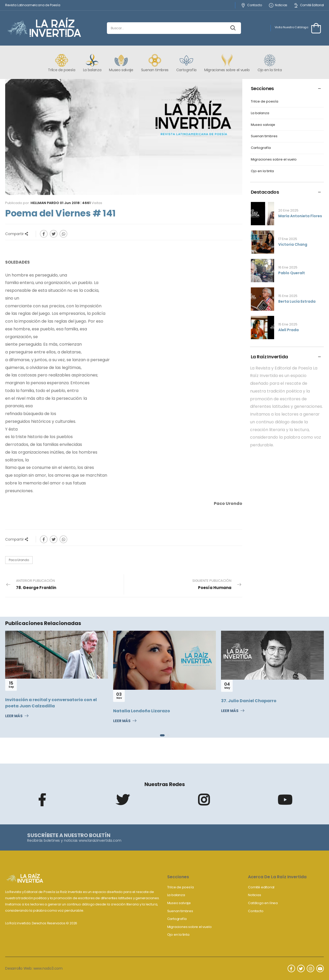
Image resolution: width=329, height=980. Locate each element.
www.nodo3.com (48, 968)
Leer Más (14, 716)
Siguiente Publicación (212, 584)
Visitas (92, 203)
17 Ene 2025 (288, 239)
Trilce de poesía (265, 102)
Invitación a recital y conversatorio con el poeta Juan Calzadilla (51, 703)
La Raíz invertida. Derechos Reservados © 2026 (41, 923)
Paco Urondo (19, 560)
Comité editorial (261, 887)
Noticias (278, 5)
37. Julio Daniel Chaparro (249, 701)
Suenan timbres (264, 136)
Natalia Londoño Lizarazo (142, 711)
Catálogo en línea (263, 903)
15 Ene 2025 (288, 296)
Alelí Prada (288, 330)
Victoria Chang (293, 244)
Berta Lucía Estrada (297, 301)
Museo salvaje (263, 125)
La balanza (260, 113)
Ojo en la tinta (262, 171)
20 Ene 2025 (288, 210)
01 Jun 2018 (70, 203)
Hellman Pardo (45, 203)
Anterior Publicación (36, 584)
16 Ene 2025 (288, 267)
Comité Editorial (309, 5)
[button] (162, 735)
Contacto (251, 5)
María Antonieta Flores (300, 216)
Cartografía (261, 148)
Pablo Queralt (292, 273)
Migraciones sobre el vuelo (274, 160)
